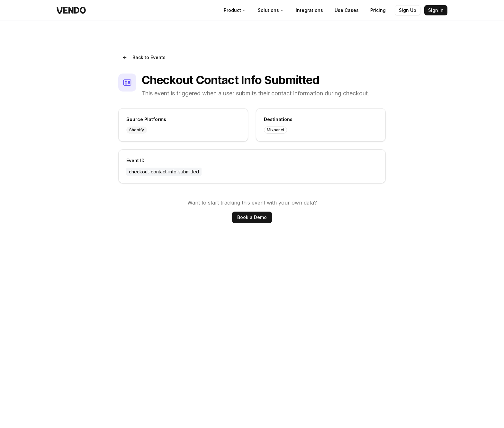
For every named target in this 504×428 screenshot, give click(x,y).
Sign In (436, 10)
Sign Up (408, 10)
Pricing (378, 10)
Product (235, 10)
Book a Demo (252, 217)
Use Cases (347, 10)
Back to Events (144, 57)
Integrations (309, 10)
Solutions (271, 10)
